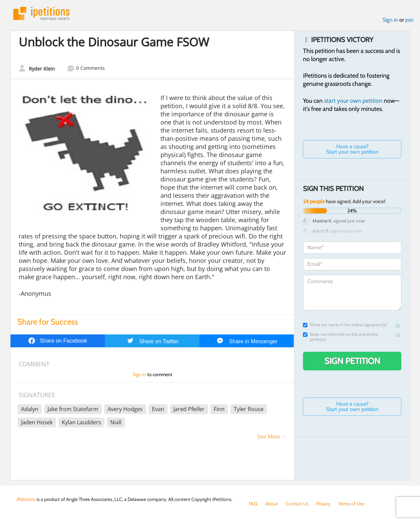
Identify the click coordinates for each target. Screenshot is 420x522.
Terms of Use (351, 504)
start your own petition (353, 101)
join (409, 20)
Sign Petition (352, 361)
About (272, 504)
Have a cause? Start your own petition (352, 149)
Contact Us (297, 504)
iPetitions (41, 13)
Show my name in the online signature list (345, 325)
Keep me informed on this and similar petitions (341, 337)
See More (269, 437)
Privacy (323, 504)
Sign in (390, 20)
